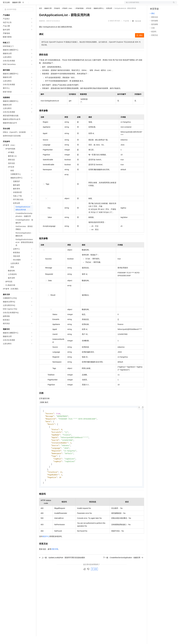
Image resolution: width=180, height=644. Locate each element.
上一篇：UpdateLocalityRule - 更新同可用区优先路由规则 (62, 569)
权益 (46, 4)
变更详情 (55, 560)
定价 (52, 4)
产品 (31, 4)
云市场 (59, 4)
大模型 (25, 4)
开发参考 (57, 16)
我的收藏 (138, 29)
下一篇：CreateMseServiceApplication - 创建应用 (123, 569)
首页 (41, 16)
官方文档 (6, 10)
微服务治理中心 (99, 16)
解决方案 (39, 4)
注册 (164, 4)
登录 (173, 4)
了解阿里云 (79, 4)
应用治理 (109, 16)
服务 (71, 4)
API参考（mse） (68, 16)
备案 (153, 4)
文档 (148, 4)
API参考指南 (80, 16)
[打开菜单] (4, 4)
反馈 (94, 580)
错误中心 (46, 548)
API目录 (89, 16)
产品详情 (126, 29)
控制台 (158, 4)
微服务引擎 (17, 10)
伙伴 (65, 4)
